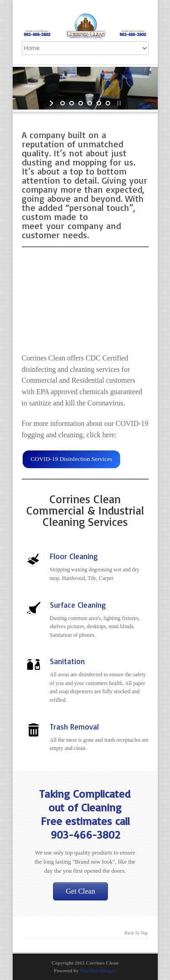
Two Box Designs (98, 970)
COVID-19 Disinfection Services (71, 459)
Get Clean (80, 891)
